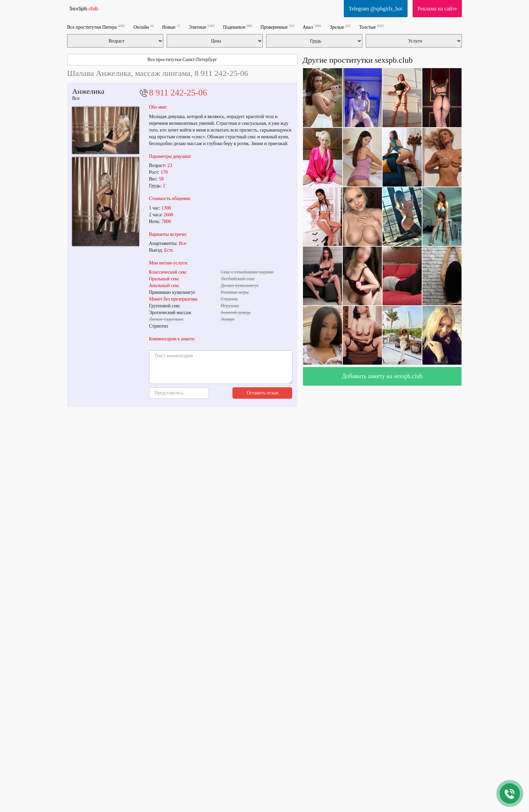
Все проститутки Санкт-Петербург (182, 60)
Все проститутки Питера (96, 27)
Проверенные (277, 27)
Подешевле (238, 27)
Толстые (371, 27)
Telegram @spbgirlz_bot (376, 9)
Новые (171, 27)
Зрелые (340, 27)
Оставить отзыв (262, 393)
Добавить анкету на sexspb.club (382, 376)
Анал (312, 27)
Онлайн (144, 27)
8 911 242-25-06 (178, 93)
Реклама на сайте (437, 9)
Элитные (202, 27)
